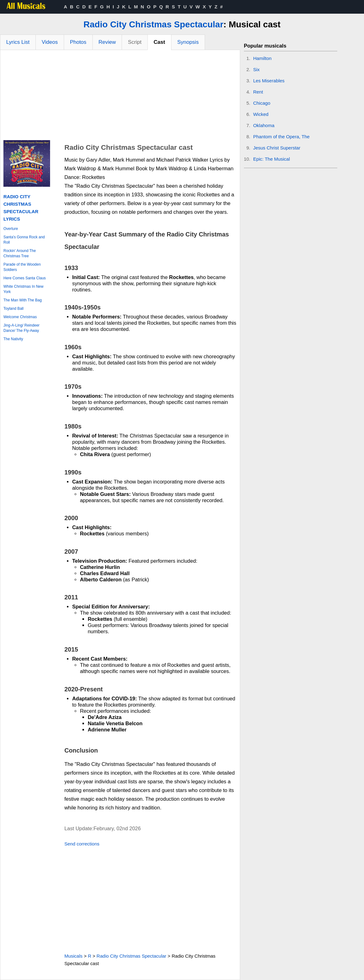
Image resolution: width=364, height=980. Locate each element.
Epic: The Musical (272, 159)
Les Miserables (269, 81)
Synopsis (188, 42)
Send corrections (82, 844)
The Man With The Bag (23, 300)
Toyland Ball (14, 309)
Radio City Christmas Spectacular (153, 24)
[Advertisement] (120, 97)
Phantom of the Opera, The (282, 137)
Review (107, 42)
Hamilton (262, 58)
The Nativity (13, 339)
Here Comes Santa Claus (25, 278)
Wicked (261, 114)
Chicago (262, 103)
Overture (11, 229)
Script (135, 42)
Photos (78, 42)
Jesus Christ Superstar (277, 148)
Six (257, 69)
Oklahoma (264, 125)
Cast (159, 42)
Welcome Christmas (20, 317)
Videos (50, 42)
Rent (258, 92)
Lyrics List (18, 42)
